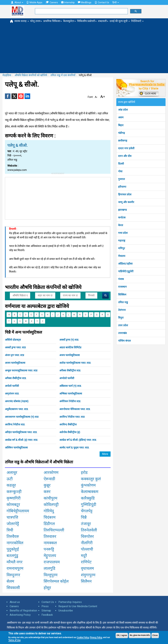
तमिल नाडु (123, 302)
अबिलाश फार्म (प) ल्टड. (70, 386)
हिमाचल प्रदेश (125, 194)
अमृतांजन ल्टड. (12, 394)
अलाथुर (12, 473)
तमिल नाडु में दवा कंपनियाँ (63, 75)
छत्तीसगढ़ (123, 141)
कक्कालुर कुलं (91, 479)
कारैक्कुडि (88, 498)
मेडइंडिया (7, 75)
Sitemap (46, 611)
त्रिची (10, 530)
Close (155, 635)
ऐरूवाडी (49, 479)
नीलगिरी (87, 543)
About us (15, 602)
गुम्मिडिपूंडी (89, 505)
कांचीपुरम (50, 498)
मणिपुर (122, 248)
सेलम (10, 581)
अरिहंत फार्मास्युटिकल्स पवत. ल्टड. (21, 432)
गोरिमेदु (49, 511)
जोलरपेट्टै (13, 524)
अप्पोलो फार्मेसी (67, 378)
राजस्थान (122, 287)
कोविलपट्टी (51, 505)
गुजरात (121, 179)
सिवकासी (13, 588)
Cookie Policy (83, 637)
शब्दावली (103, 21)
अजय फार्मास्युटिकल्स (70, 355)
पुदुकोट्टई (13, 549)
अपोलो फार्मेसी (12, 386)
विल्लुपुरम (51, 575)
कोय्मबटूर (13, 505)
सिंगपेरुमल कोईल (56, 581)
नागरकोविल (15, 543)
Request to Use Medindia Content (78, 606)
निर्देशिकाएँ (137, 21)
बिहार (121, 125)
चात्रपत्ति (12, 517)
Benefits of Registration (23, 611)
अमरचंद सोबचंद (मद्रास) (17, 401)
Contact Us (102, 2)
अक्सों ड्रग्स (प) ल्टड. (69, 340)
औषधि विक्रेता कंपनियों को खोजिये (31, 75)
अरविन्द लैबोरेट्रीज (68, 425)
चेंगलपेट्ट (87, 511)
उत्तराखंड (122, 333)
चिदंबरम (50, 517)
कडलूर (11, 485)
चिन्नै (84, 517)
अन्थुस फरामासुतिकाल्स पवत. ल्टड (21, 371)
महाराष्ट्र (122, 241)
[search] (81, 11)
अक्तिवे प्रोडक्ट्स (13, 340)
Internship (68, 2)
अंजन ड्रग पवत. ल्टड (15, 355)
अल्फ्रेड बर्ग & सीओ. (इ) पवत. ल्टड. (21, 440)
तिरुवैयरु (13, 537)
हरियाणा (122, 187)
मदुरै (84, 556)
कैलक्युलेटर (69, 21)
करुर (47, 492)
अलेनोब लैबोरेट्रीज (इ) (70, 432)
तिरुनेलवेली (89, 530)
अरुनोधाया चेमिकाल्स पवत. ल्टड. (75, 409)
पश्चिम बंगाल (124, 341)
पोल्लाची (87, 549)
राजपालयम (52, 562)
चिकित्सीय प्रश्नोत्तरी (87, 21)
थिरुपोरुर (87, 537)
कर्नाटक (122, 218)
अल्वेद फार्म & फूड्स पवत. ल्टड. (74, 448)
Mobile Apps (34, 2)
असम (121, 117)
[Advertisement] (84, 48)
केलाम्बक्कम (90, 492)
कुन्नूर (47, 485)
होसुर (47, 588)
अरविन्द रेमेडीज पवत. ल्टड (72, 417)
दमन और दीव (125, 156)
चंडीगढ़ (121, 133)
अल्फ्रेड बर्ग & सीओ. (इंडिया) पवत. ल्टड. (78, 440)
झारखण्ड (122, 210)
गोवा (120, 171)
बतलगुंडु (12, 556)
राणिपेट (86, 562)
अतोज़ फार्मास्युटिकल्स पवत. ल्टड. (75, 363)
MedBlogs (85, 2)
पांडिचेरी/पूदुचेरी (126, 271)
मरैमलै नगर (15, 562)
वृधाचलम (87, 568)
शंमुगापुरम (88, 575)
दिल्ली (121, 164)
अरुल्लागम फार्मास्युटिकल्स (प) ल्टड (22, 417)
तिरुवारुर (50, 537)
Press (45, 606)
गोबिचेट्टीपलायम (18, 511)
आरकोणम (51, 473)
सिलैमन (86, 581)
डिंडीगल (49, 524)
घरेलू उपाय (36, 21)
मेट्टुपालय (50, 556)
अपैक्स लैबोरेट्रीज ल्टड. (70, 371)
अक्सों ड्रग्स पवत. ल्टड (15, 347)
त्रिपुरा (121, 318)
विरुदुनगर (13, 575)
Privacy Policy (96, 637)
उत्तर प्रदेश (123, 325)
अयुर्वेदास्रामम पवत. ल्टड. (17, 409)
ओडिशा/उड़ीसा (125, 264)
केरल (121, 225)
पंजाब (121, 279)
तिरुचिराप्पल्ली (54, 530)
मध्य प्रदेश (123, 233)
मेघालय (122, 256)
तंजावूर (86, 524)
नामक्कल (50, 543)
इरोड (84, 473)
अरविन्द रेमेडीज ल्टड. (15, 425)
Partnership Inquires (70, 602)
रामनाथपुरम (15, 568)
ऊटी (10, 479)
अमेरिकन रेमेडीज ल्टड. (70, 401)
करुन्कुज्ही (14, 492)
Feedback (47, 615)
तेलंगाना (122, 310)
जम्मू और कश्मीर (126, 202)
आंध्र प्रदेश (123, 110)
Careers (52, 2)
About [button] (17, 2)
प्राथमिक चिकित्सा (53, 21)
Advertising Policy (20, 615)
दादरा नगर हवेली (126, 148)
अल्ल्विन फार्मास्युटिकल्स (16, 448)
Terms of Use (14, 640)
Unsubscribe (66, 611)
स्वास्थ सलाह (22, 21)
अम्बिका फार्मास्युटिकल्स (71, 394)
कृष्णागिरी (14, 498)
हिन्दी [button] (116, 2)
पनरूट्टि (49, 549)
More (105, 454)
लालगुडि (49, 568)
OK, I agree (122, 635)
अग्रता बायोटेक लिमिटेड (70, 347)
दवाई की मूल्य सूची (120, 21)
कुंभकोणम (88, 485)
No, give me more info (140, 635)
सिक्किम (122, 295)
